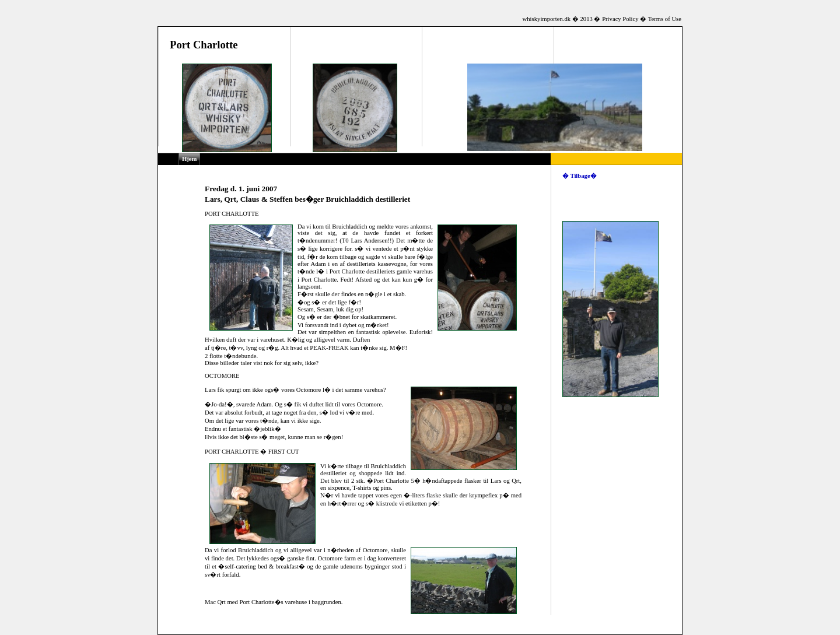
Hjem (189, 159)
